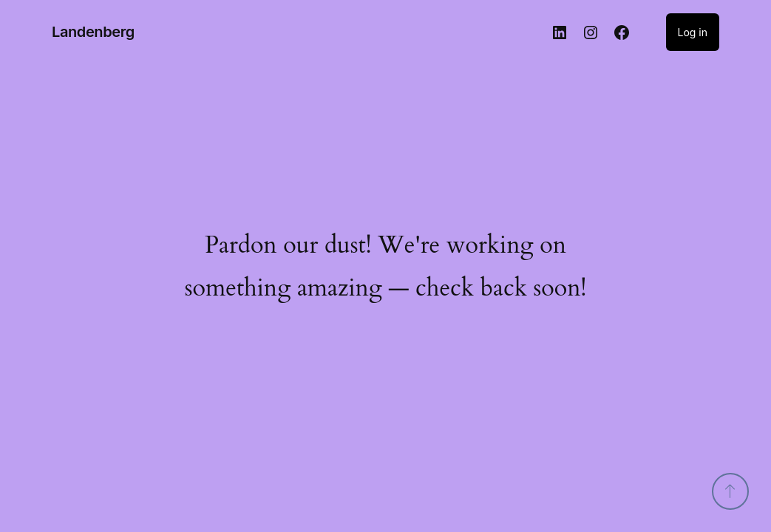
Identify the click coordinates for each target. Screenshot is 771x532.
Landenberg (93, 32)
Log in (693, 32)
